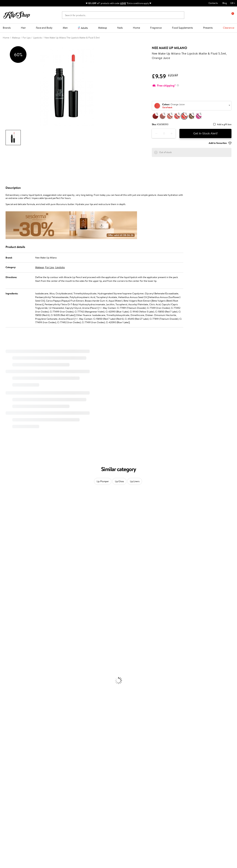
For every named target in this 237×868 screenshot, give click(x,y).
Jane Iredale (6, 524)
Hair (23, 28)
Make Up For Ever (9, 632)
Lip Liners (135, 481)
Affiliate (10, 789)
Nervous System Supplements (16, 751)
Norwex (4, 556)
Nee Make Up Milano (170, 48)
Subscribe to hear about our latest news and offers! (204, 776)
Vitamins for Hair (9, 733)
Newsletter (188, 771)
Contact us (50, 775)
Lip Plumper (103, 481)
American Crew (8, 636)
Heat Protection (9, 668)
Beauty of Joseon (9, 535)
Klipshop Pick (90, 785)
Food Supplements (182, 28)
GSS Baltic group (92, 792)
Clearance (229, 28)
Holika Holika (7, 610)
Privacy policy (13, 778)
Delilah (4, 509)
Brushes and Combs (10, 664)
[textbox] (192, 106)
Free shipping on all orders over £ (24, 762)
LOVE (123, 3)
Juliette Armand (8, 499)
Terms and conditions (16, 775)
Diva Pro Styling (8, 581)
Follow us (7, 845)
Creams (4, 661)
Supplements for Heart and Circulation (20, 758)
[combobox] (192, 106)
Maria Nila (5, 585)
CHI (2, 607)
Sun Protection (8, 697)
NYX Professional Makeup (13, 553)
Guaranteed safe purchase (193, 762)
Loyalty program (91, 782)
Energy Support (8, 740)
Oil (2, 653)
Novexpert (6, 639)
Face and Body (44, 28)
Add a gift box (224, 125)
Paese (3, 563)
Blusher (4, 726)
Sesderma (5, 516)
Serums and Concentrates (13, 682)
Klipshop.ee (89, 803)
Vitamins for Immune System (15, 754)
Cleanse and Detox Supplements (17, 747)
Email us (7, 832)
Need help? (9, 822)
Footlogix (5, 603)
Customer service (54, 771)
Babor (3, 506)
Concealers (6, 711)
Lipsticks (60, 267)
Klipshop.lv (88, 796)
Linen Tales (6, 545)
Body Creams (7, 679)
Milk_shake (6, 502)
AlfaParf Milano (8, 617)
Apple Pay (11, 782)
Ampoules (5, 657)
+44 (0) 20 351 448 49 (15, 826)
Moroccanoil (6, 567)
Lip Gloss (119, 481)
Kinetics (4, 599)
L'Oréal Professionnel (11, 571)
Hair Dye (5, 672)
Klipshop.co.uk (14, 771)
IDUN (3, 625)
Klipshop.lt (88, 799)
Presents (208, 28)
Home (136, 28)
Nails (120, 28)
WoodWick (6, 542)
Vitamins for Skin (9, 744)
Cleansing (5, 686)
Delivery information (55, 782)
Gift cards (49, 785)
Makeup (103, 28)
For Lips (50, 267)
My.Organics (7, 538)
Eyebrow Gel (7, 708)
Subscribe (191, 793)
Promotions (90, 771)
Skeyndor (5, 578)
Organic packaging (131, 762)
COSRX (4, 549)
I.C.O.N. (4, 527)
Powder (4, 715)
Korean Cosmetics (9, 700)
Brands (7, 28)
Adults (84, 28)
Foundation (6, 704)
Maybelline (6, 531)
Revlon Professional (10, 589)
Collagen (5, 736)
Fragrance (156, 28)
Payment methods (54, 778)
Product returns (72, 762)
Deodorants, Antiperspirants (15, 693)
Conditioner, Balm (9, 650)
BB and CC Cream (9, 718)
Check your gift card (55, 789)
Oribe (3, 592)
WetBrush (5, 621)
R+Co (3, 614)
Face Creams (7, 675)
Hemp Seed (6, 520)
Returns (48, 793)
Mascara (4, 722)
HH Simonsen (7, 560)
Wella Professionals (10, 574)
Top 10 (86, 778)
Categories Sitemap (16, 793)
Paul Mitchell (7, 628)
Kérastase (5, 513)
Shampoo (5, 646)
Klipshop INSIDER (15, 785)
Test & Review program (95, 775)
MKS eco (5, 596)
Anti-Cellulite (7, 690)
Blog (225, 3)
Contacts (213, 3)
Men (65, 28)
